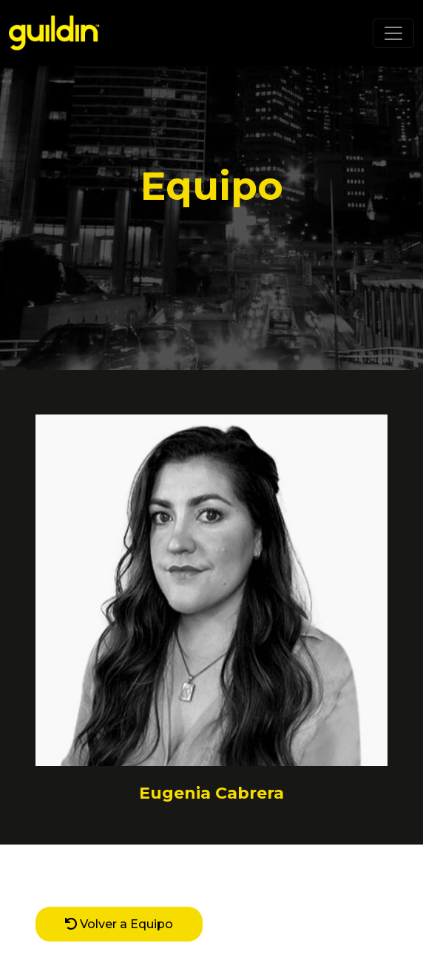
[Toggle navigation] (393, 33)
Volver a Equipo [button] (119, 924)
